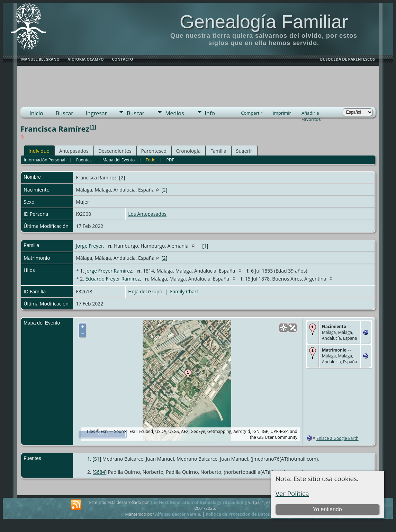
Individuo (39, 151)
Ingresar (97, 113)
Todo (151, 160)
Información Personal (45, 160)
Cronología (188, 151)
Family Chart (184, 291)
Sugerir (244, 151)
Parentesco (154, 151)
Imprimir (282, 113)
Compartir (252, 113)
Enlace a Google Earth (337, 438)
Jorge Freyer (89, 246)
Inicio (36, 113)
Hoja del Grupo (145, 291)
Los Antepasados (147, 214)
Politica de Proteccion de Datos (238, 514)
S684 (100, 472)
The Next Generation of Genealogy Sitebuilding (198, 502)
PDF (170, 160)
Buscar (65, 113)
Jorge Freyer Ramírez (109, 271)
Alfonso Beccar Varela (178, 514)
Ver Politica (292, 493)
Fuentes (84, 160)
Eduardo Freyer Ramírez (113, 279)
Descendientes (115, 151)
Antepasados (74, 151)
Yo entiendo (327, 509)
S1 (97, 459)
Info (210, 113)
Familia (218, 151)
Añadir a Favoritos (311, 114)
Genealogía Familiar (264, 21)
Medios (174, 113)
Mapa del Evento (119, 160)
